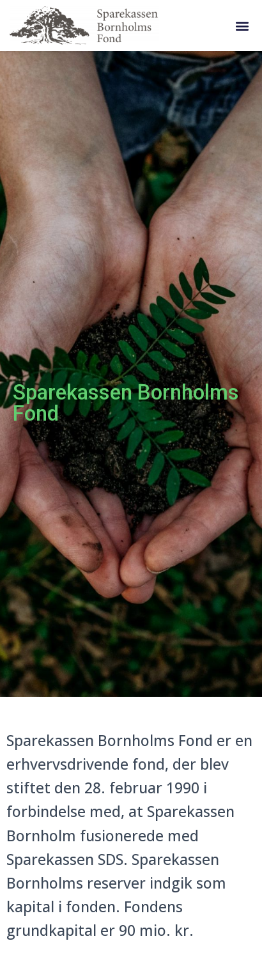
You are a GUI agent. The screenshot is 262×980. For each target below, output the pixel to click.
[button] (242, 26)
